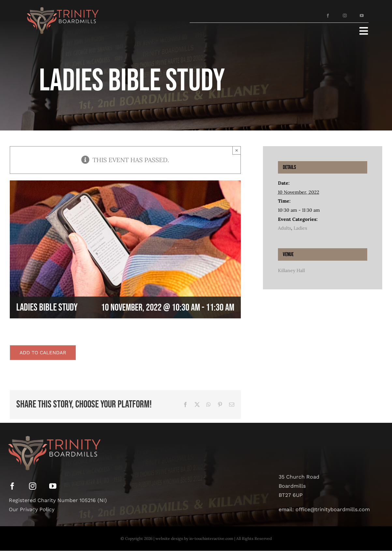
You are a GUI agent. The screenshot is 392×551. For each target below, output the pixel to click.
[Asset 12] (61, 6)
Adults (284, 228)
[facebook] (328, 16)
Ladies (300, 228)
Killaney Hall (291, 270)
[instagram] (345, 16)
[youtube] (362, 16)
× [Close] (237, 150)
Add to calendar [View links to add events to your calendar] (43, 353)
